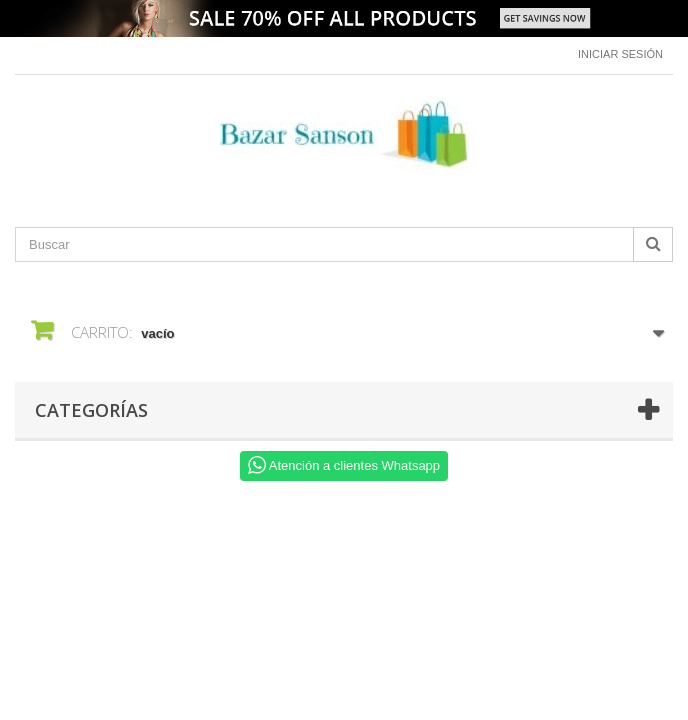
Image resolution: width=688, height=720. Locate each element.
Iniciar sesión (620, 54)
